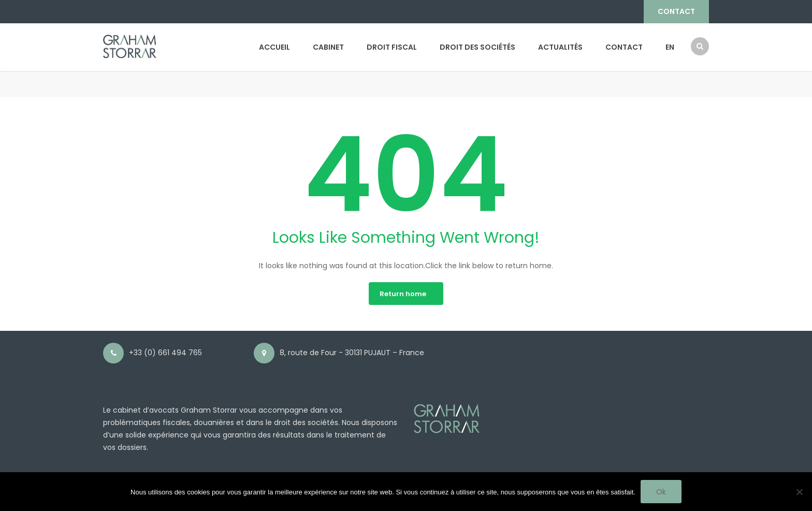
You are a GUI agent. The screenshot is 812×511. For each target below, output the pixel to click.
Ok (661, 492)
